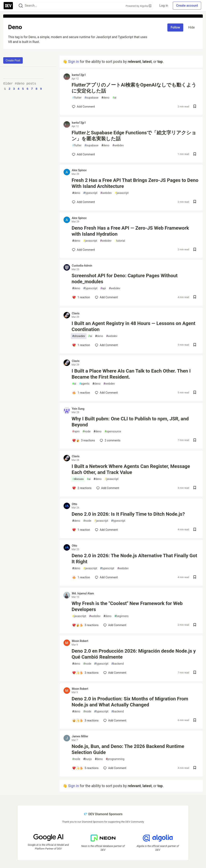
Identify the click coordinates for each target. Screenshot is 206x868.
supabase (91, 98)
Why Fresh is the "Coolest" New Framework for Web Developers (127, 606)
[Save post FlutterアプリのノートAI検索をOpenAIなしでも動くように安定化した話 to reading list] (195, 107)
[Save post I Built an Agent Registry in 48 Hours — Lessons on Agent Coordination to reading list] (195, 345)
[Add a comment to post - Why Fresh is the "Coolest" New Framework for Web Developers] (85, 625)
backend (118, 664)
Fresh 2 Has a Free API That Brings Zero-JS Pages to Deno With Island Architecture (135, 183)
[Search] (21, 6)
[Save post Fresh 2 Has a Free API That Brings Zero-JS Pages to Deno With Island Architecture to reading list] (195, 202)
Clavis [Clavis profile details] (76, 313)
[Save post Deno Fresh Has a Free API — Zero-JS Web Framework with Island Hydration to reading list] (195, 250)
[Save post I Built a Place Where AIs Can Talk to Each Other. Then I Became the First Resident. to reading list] (195, 393)
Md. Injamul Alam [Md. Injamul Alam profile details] (83, 593)
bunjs (88, 759)
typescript (90, 193)
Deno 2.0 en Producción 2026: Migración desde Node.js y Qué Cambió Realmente (134, 654)
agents (84, 384)
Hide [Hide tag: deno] (191, 27)
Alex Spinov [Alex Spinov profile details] (79, 170)
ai (114, 98)
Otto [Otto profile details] (75, 504)
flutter (77, 98)
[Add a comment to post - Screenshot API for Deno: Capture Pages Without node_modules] (81, 297)
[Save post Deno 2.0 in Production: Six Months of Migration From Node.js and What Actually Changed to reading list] (195, 721)
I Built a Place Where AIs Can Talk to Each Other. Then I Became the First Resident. (131, 374)
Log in (164, 6)
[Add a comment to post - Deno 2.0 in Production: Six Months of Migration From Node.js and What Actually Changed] (85, 720)
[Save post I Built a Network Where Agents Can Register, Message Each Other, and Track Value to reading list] (195, 488)
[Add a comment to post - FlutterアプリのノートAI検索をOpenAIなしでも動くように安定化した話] (83, 107)
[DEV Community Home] (8, 6)
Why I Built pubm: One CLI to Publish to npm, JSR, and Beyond (130, 422)
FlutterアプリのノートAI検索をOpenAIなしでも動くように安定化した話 (134, 88)
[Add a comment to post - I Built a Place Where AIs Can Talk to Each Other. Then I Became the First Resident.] (81, 393)
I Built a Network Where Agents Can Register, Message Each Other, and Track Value (131, 469)
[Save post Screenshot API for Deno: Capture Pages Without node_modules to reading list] (195, 297)
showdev (79, 336)
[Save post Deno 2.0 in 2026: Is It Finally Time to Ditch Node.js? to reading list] (195, 530)
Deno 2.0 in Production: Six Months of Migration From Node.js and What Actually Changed (130, 702)
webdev (118, 145)
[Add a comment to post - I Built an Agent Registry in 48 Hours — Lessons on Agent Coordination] (81, 345)
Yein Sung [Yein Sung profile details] (78, 409)
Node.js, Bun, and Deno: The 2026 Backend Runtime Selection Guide (128, 749)
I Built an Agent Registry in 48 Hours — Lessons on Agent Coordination (133, 326)
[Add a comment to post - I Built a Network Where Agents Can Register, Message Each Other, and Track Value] (82, 488)
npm (76, 431)
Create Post (13, 60)
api (103, 288)
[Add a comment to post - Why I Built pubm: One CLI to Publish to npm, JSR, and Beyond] (83, 440)
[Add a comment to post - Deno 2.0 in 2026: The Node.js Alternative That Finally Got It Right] (81, 577)
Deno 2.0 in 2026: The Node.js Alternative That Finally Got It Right (134, 559)
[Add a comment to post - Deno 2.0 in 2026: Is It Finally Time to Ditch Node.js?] (81, 530)
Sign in (73, 62)
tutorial (120, 241)
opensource (113, 431)
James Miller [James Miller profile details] (80, 736)
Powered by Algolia (139, 6)
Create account (187, 6)
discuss (78, 479)
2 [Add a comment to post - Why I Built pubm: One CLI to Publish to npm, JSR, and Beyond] (110, 440)
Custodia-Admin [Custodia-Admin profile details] (82, 266)
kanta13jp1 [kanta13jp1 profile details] (79, 75)
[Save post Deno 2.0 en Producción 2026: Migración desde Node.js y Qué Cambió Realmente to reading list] (195, 673)
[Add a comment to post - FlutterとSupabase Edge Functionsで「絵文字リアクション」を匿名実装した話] (83, 154)
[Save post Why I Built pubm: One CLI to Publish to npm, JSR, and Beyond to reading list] (195, 441)
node (87, 431)
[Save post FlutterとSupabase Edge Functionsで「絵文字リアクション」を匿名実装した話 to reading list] (195, 154)
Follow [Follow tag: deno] (175, 27)
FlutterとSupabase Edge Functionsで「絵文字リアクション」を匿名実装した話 (134, 136)
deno (105, 98)
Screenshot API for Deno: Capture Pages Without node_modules (125, 279)
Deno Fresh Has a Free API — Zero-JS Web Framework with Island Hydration (130, 231)
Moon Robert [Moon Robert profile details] (80, 641)
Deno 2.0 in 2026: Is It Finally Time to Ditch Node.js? (128, 514)
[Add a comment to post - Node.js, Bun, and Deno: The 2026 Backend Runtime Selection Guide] (85, 768)
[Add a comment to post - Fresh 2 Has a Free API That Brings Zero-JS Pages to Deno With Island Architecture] (83, 202)
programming (115, 759)
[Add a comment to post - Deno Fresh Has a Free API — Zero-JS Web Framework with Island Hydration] (83, 250)
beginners (122, 616)
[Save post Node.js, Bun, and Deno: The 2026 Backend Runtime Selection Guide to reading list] (195, 768)
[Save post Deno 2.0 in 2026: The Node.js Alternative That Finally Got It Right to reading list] (195, 577)
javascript (122, 193)
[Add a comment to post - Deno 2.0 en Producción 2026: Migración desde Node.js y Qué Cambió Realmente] (85, 673)
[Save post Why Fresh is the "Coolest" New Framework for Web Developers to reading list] (195, 625)
